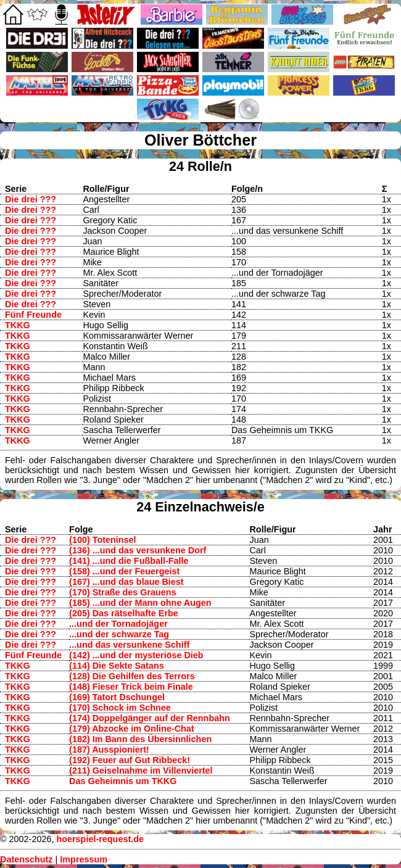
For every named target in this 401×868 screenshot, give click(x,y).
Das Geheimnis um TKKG (123, 781)
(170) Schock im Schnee (120, 708)
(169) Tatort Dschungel (117, 697)
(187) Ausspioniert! (109, 750)
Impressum (84, 859)
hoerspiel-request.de (100, 839)
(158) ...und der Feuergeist (124, 571)
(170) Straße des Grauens (123, 592)
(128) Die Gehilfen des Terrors (132, 676)
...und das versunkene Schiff (129, 645)
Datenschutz (27, 859)
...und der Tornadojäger (118, 624)
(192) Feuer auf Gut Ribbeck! (130, 760)
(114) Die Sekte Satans (117, 666)
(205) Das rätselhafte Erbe (124, 613)
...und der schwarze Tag (119, 634)
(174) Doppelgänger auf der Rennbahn (150, 718)
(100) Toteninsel (102, 540)
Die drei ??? (31, 199)
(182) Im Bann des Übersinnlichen (140, 739)
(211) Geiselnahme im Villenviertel (141, 771)
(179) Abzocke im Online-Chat (132, 729)
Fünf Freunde (33, 315)
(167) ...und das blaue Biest (126, 582)
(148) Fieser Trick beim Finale (131, 687)
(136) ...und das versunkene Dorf (138, 550)
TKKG (18, 325)
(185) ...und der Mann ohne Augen (140, 603)
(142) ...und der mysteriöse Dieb (136, 655)
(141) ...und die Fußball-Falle (129, 561)
